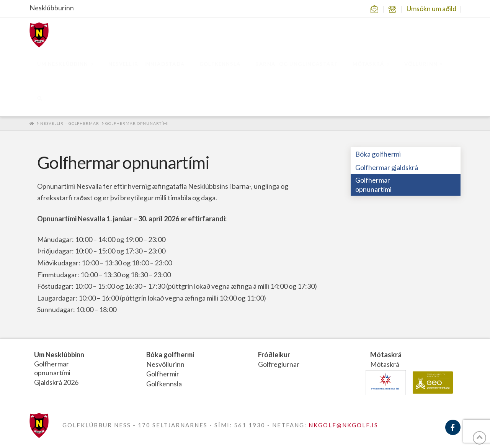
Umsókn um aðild (431, 8)
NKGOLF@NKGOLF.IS (343, 425)
